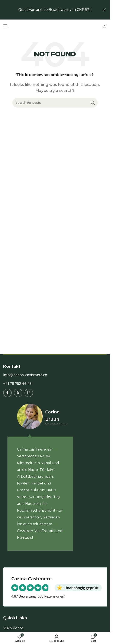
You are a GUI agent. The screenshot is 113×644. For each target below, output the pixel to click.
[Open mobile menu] (5, 26)
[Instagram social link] (29, 393)
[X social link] (18, 393)
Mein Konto (13, 628)
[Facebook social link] (7, 393)
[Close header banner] (104, 10)
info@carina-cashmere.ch (25, 375)
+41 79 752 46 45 (17, 384)
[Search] (55, 103)
